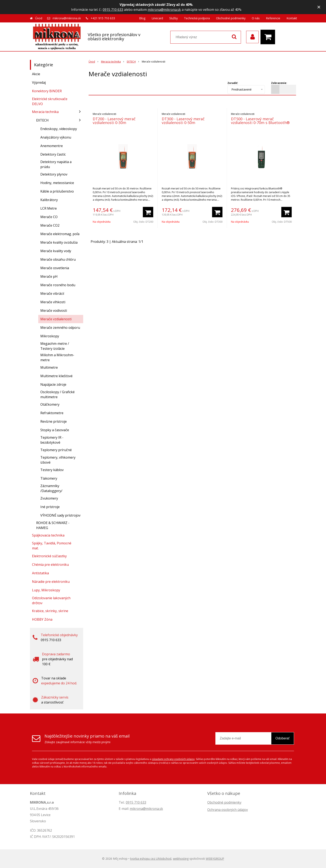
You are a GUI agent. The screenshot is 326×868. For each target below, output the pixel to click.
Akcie (36, 74)
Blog (142, 18)
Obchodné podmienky (231, 18)
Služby (173, 18)
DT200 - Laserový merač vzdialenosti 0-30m (114, 121)
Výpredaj (39, 82)
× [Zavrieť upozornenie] (319, 7)
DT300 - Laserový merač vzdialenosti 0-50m (183, 121)
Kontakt (292, 18)
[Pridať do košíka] (148, 212)
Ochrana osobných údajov (228, 810)
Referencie (273, 18)
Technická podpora (197, 18)
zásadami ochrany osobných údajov (173, 759)
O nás (256, 18)
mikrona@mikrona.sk (164, 10)
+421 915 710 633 (103, 18)
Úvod (39, 18)
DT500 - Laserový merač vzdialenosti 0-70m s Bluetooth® (260, 121)
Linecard (157, 18)
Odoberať (283, 738)
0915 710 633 (113, 10)
